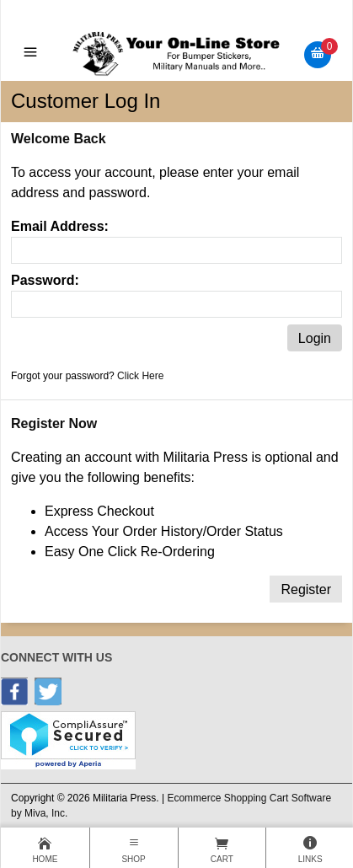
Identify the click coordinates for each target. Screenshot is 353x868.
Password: (45, 280)
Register (306, 589)
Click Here (140, 376)
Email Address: (60, 226)
